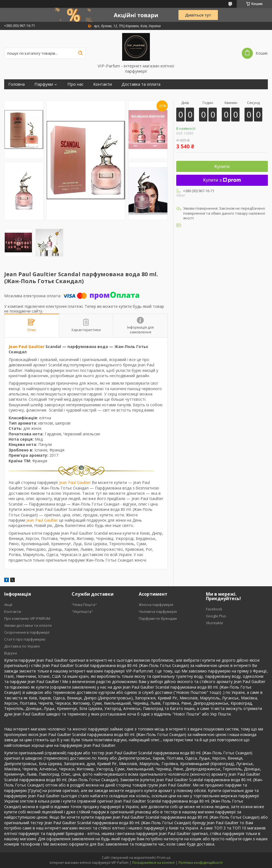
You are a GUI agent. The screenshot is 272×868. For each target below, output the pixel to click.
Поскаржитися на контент (153, 863)
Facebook (214, 609)
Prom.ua (164, 858)
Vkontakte (215, 623)
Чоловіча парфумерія (158, 611)
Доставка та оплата (141, 84)
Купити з (222, 180)
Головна (17, 84)
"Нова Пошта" (84, 605)
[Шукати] (80, 53)
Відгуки (11, 653)
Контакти (103, 84)
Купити (222, 167)
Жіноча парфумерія (156, 605)
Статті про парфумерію (25, 639)
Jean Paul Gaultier (27, 347)
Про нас (75, 84)
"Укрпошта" (82, 611)
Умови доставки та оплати (28, 625)
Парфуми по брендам (158, 618)
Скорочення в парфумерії (27, 632)
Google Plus (216, 616)
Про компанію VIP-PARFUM (27, 618)
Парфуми (44, 84)
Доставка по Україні (22, 646)
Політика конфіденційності (201, 863)
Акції (8, 605)
